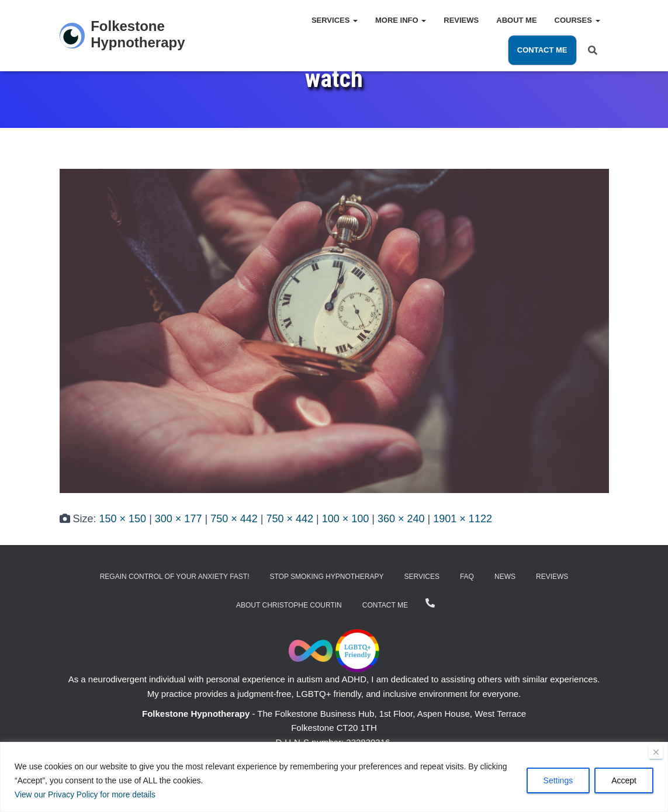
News (505, 577)
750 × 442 (234, 519)
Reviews (461, 20)
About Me (516, 20)
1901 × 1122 (463, 519)
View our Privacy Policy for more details (86, 795)
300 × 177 (179, 519)
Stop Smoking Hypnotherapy (327, 577)
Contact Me (542, 50)
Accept (624, 781)
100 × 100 (346, 519)
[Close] (656, 752)
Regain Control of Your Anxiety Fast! (175, 577)
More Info (401, 20)
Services (335, 20)
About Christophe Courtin (289, 605)
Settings (558, 781)
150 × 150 (123, 519)
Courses (577, 20)
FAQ (467, 577)
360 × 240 (401, 519)
